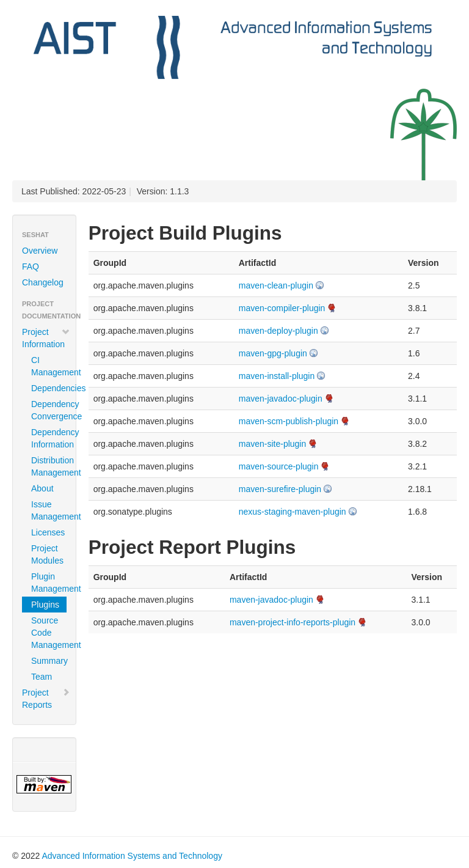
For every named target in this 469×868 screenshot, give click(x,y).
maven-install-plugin (277, 376)
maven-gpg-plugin (273, 353)
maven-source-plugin (279, 466)
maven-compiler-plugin (282, 308)
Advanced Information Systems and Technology (132, 856)
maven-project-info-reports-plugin (293, 622)
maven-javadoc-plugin (281, 399)
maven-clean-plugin (276, 285)
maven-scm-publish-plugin (289, 421)
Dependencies (49, 388)
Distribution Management (49, 466)
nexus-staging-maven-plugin (293, 512)
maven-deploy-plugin (278, 331)
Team (42, 677)
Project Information (46, 338)
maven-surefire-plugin (280, 489)
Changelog (43, 282)
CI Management (49, 366)
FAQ (31, 267)
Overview (40, 251)
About (42, 488)
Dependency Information (49, 438)
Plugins (45, 605)
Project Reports (46, 699)
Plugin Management (49, 583)
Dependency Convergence (49, 410)
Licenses (48, 532)
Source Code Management (49, 633)
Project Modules (47, 554)
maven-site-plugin (273, 444)
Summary (49, 661)
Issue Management (49, 510)
